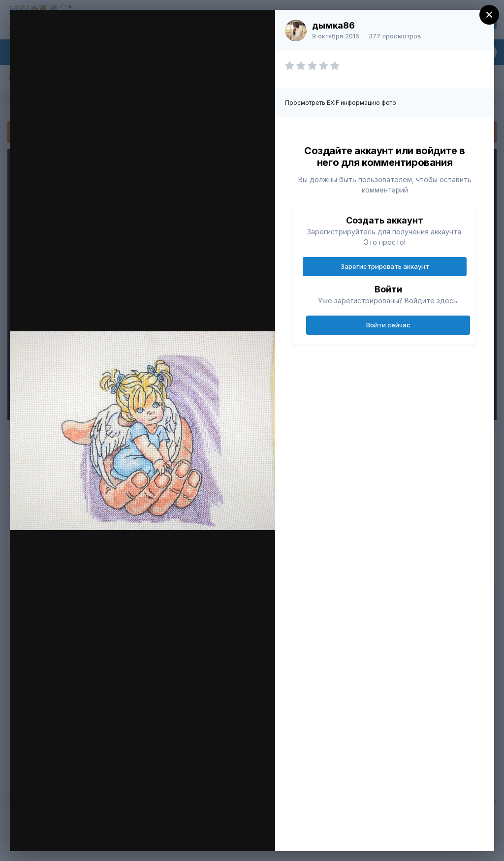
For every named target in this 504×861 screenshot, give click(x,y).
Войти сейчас (388, 325)
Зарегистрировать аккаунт (385, 266)
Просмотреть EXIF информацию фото (341, 103)
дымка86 (333, 25)
